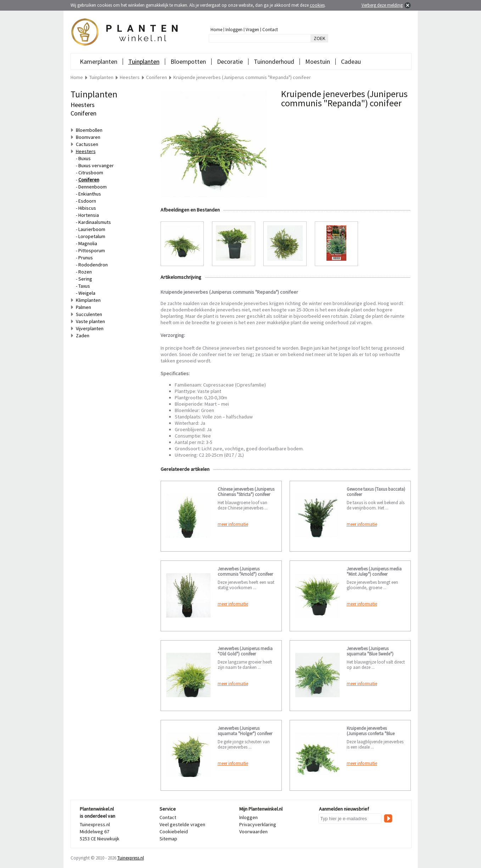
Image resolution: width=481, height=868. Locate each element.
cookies (317, 5)
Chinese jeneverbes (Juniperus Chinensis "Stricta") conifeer (246, 492)
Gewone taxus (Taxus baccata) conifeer (376, 492)
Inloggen (234, 30)
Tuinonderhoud (274, 61)
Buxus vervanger (96, 165)
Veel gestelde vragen (182, 824)
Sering (85, 279)
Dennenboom (93, 187)
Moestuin (318, 61)
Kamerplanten (99, 61)
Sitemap (168, 839)
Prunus (86, 258)
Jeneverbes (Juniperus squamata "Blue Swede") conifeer (370, 654)
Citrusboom (91, 173)
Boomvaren (88, 137)
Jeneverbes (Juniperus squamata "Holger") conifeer (245, 731)
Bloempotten (188, 61)
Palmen (83, 307)
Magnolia (88, 243)
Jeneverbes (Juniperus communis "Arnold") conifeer (245, 571)
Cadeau (351, 61)
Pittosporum (92, 250)
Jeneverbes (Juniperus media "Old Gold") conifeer (245, 651)
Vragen (252, 30)
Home (216, 30)
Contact (270, 30)
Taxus (84, 286)
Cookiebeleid (174, 832)
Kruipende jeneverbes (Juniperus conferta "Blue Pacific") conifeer (371, 734)
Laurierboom (92, 229)
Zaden (83, 336)
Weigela (87, 293)
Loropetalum (92, 236)
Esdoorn (87, 201)
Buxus (85, 158)
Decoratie (230, 61)
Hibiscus (87, 208)
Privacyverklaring (258, 824)
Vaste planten (90, 321)
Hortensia (89, 215)
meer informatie (233, 524)
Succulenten (89, 314)
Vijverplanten (90, 328)
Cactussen (87, 144)
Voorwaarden (253, 832)
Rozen (85, 272)
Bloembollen (89, 130)
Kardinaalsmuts (95, 222)
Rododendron (93, 265)
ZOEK (320, 38)
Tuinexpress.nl (131, 858)
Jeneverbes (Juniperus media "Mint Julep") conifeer (374, 571)
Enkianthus (90, 194)
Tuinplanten (144, 61)
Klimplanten (88, 300)
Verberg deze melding (382, 5)
